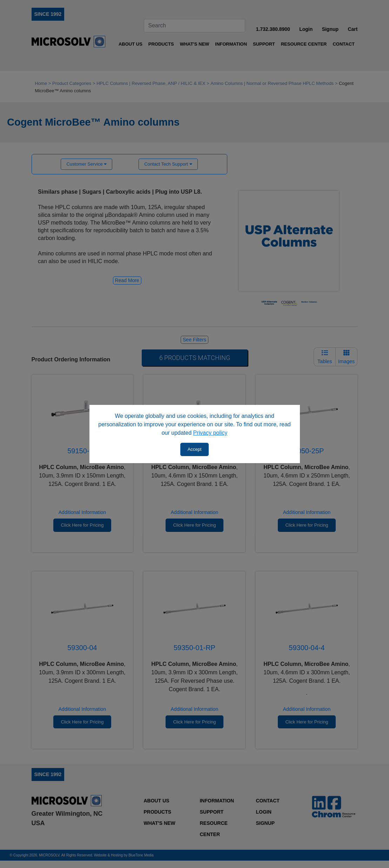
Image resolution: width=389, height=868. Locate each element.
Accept (195, 449)
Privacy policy (210, 433)
